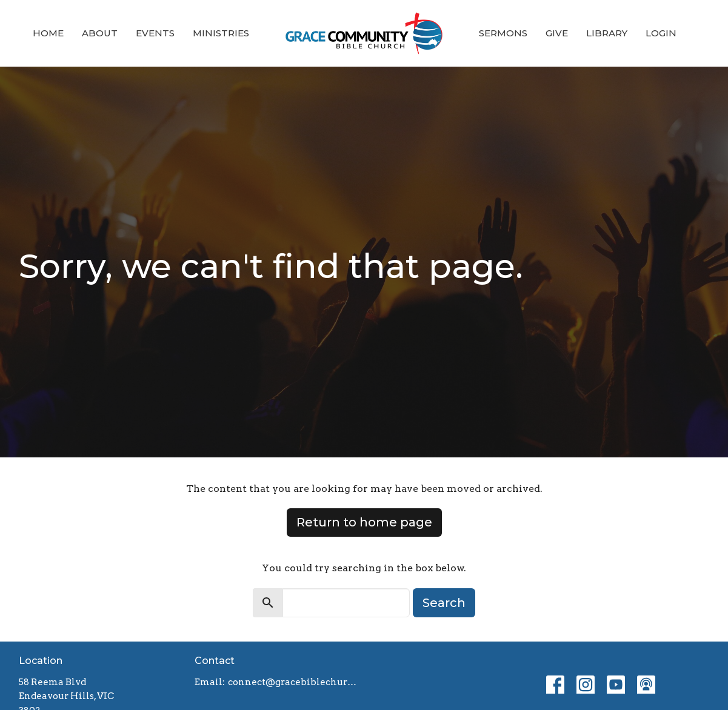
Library (607, 33)
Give (557, 33)
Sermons (503, 33)
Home (48, 33)
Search (444, 603)
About (100, 33)
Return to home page (364, 522)
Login (661, 33)
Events (155, 33)
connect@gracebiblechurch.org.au (293, 682)
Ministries (221, 33)
